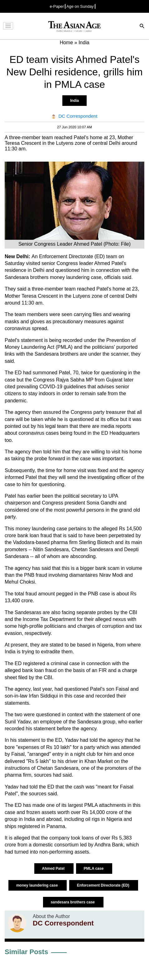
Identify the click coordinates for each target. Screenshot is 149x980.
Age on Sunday (80, 6)
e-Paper (57, 6)
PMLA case (94, 869)
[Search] (142, 27)
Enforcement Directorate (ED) (104, 885)
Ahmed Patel (54, 869)
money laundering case (38, 885)
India (74, 101)
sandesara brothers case (73, 902)
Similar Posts (26, 952)
